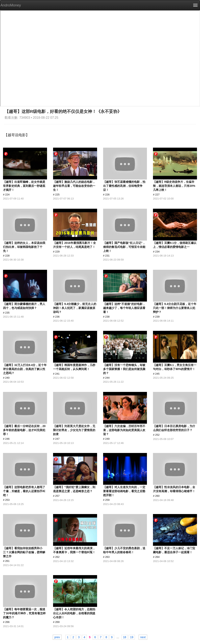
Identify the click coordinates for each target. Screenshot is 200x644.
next (143, 637)
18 (125, 637)
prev (57, 637)
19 (132, 637)
